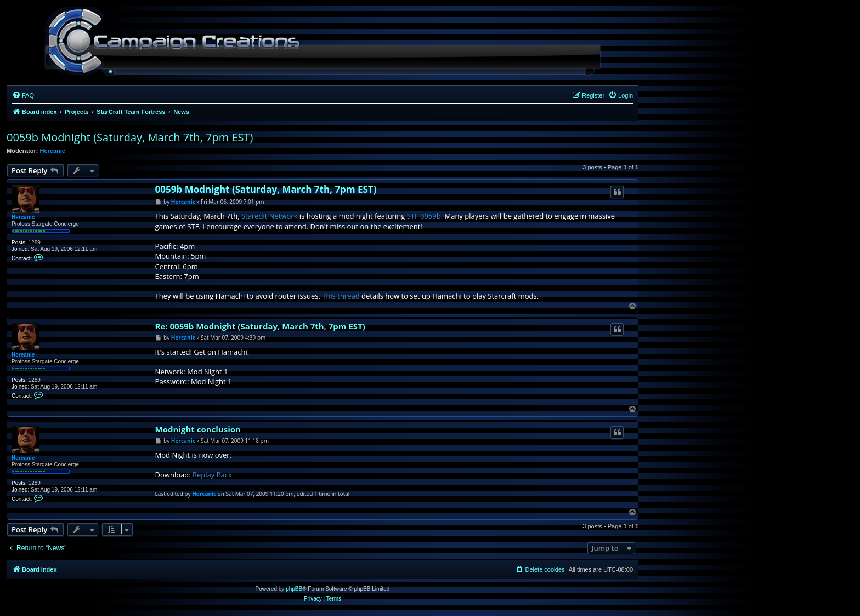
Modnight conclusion (198, 429)
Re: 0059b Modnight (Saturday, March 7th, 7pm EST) (260, 326)
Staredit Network (270, 216)
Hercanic (53, 151)
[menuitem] (23, 95)
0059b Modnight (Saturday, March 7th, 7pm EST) (130, 137)
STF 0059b (424, 216)
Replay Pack (212, 475)
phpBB (294, 589)
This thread (341, 296)
